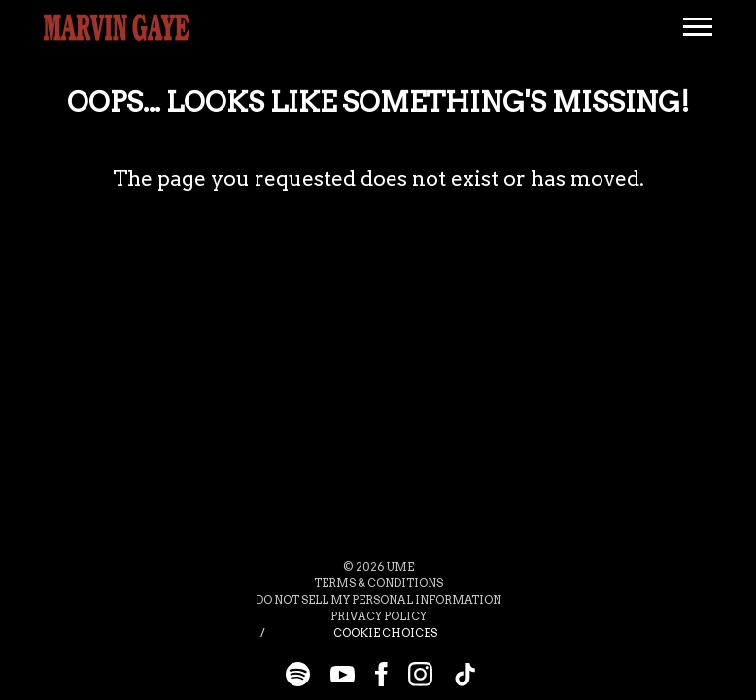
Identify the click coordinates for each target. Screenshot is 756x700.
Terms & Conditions (378, 583)
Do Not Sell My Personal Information (378, 600)
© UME (378, 567)
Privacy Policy (378, 616)
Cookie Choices (385, 633)
